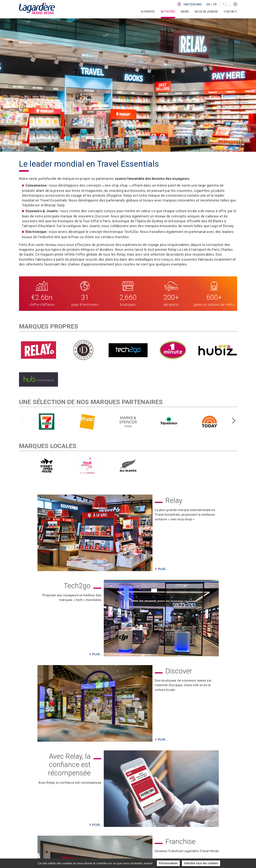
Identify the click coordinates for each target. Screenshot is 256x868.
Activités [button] (168, 12)
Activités (127, 822)
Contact (230, 12)
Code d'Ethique (183, 832)
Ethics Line (180, 837)
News (185, 12)
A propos (127, 817)
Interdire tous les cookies (201, 863)
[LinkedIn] (235, 4)
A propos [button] (148, 12)
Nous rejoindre (206, 12)
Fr (215, 4)
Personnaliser (168, 863)
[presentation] (22, 292)
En (208, 4)
